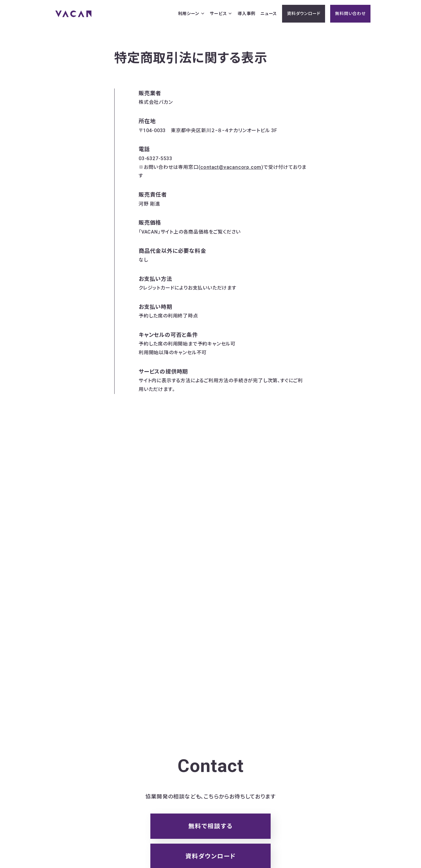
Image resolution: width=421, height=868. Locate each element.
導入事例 (246, 14)
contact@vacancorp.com (231, 167)
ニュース (269, 14)
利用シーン (192, 14)
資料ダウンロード (304, 14)
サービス (221, 14)
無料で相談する (210, 826)
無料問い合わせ (350, 14)
